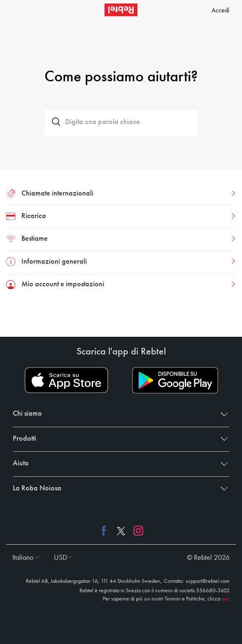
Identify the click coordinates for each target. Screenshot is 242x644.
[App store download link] (66, 380)
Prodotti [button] (119, 439)
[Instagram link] (136, 531)
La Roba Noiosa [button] (119, 488)
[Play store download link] (175, 380)
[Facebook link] (106, 531)
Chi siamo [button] (119, 414)
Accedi (220, 11)
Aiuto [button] (119, 463)
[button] (24, 558)
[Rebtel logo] (121, 10)
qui (225, 599)
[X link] (121, 531)
